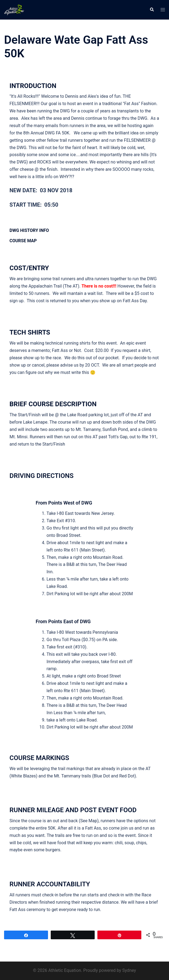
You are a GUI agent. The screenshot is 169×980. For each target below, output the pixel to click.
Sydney (129, 970)
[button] (152, 10)
